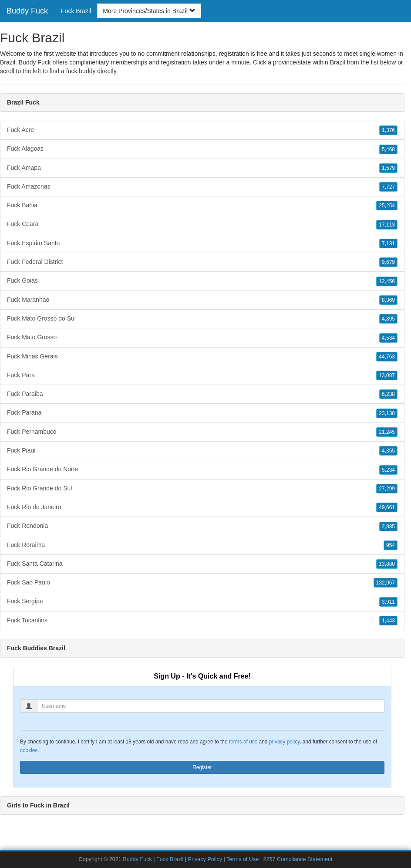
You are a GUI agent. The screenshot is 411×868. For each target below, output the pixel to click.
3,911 (388, 602)
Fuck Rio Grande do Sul (202, 489)
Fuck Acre (202, 130)
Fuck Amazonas (202, 187)
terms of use (243, 742)
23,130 (387, 413)
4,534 (388, 338)
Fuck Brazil (76, 11)
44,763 (387, 357)
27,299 (387, 489)
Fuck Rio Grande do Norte (202, 469)
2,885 (388, 527)
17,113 (387, 225)
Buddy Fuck (27, 11)
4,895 (388, 319)
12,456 (387, 281)
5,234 (388, 470)
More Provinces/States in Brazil (149, 11)
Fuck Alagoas (202, 149)
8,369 (388, 300)
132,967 (386, 583)
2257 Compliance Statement (298, 859)
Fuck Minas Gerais (202, 357)
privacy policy (284, 742)
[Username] (211, 706)
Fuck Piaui (202, 451)
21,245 (387, 432)
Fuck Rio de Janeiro (202, 507)
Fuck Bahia (202, 206)
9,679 (388, 262)
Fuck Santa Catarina (202, 564)
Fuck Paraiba (202, 394)
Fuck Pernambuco (202, 432)
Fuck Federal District (202, 262)
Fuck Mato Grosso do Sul (202, 319)
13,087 (387, 375)
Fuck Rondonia (202, 526)
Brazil (338, 62)
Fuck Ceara (202, 224)
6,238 (388, 394)
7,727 (388, 187)
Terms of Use (243, 859)
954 (391, 545)
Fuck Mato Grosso (202, 338)
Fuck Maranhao (202, 300)
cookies (29, 750)
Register (202, 767)
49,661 (387, 507)
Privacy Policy (205, 859)
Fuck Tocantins (202, 621)
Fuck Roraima (202, 545)
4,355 (388, 451)
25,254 (387, 206)
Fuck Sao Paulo (202, 583)
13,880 (387, 564)
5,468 (388, 149)
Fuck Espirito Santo (202, 243)
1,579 (388, 168)
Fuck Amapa (202, 168)
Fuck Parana (202, 413)
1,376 (388, 130)
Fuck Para (202, 375)
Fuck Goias (202, 281)
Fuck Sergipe (202, 601)
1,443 (388, 621)
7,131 (388, 243)
